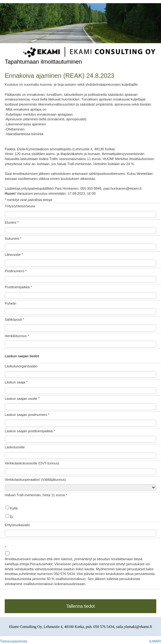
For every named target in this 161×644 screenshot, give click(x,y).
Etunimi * (12, 222)
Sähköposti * (14, 319)
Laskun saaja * (16, 382)
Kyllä (11, 508)
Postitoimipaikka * (18, 287)
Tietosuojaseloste (14, 641)
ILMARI (155, 641)
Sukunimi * (13, 239)
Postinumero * (16, 271)
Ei (9, 516)
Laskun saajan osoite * (22, 399)
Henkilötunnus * (17, 336)
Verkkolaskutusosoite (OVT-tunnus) (32, 463)
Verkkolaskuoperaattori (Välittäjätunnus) (35, 480)
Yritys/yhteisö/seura (20, 206)
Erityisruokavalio (17, 525)
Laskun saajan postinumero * (27, 415)
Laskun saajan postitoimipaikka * (30, 431)
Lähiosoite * (14, 255)
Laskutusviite (15, 447)
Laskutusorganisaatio (21, 366)
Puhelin (11, 303)
